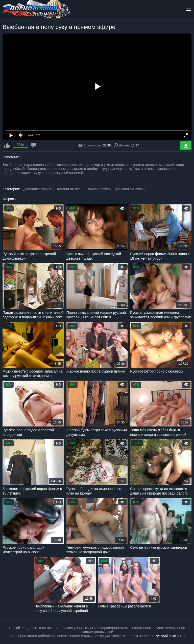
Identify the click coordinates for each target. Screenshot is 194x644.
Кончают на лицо (129, 189)
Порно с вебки (98, 189)
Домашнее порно (37, 189)
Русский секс (165, 636)
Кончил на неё (69, 189)
